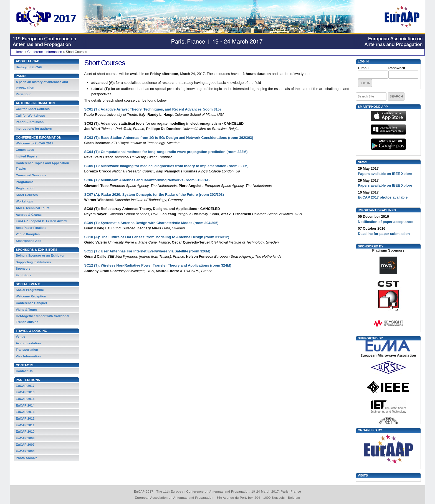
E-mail (363, 68)
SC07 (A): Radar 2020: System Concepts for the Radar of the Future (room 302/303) (154, 195)
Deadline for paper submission (384, 234)
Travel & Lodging (31, 331)
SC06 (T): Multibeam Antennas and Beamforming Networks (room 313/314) (147, 180)
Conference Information (45, 52)
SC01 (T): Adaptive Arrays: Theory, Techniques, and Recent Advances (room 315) (153, 109)
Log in (363, 61)
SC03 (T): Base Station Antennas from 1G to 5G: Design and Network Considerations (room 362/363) (169, 138)
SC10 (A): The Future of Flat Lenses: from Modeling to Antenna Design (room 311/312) (157, 237)
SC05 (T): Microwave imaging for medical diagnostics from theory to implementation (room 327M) (166, 166)
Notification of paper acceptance (385, 222)
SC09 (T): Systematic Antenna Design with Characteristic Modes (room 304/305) (151, 223)
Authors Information (35, 103)
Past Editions (28, 380)
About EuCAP (27, 61)
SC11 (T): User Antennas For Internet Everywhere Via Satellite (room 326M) (147, 251)
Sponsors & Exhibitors (37, 250)
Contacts (25, 365)
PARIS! (21, 76)
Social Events (29, 284)
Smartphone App (373, 107)
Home (19, 52)
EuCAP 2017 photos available (383, 197)
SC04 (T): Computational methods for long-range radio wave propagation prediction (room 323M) (166, 152)
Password (397, 68)
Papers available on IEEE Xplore (385, 174)
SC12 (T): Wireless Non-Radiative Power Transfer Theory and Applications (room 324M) (158, 265)
